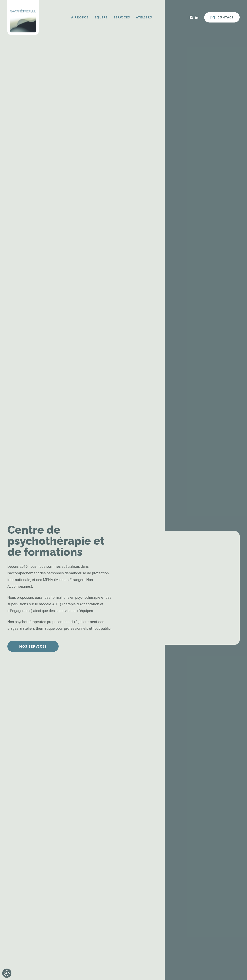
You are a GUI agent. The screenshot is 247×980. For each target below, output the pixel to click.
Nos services (33, 646)
